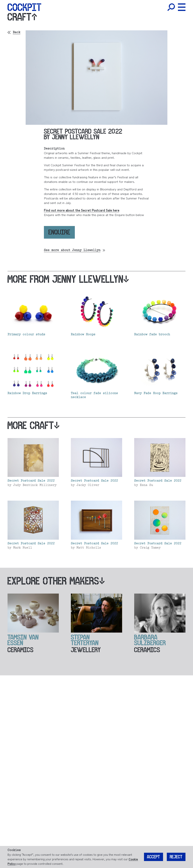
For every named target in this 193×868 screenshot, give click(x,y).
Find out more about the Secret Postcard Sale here (82, 210)
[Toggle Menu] (182, 7)
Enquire (59, 232)
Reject (176, 857)
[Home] (24, 7)
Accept (154, 857)
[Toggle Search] (171, 7)
